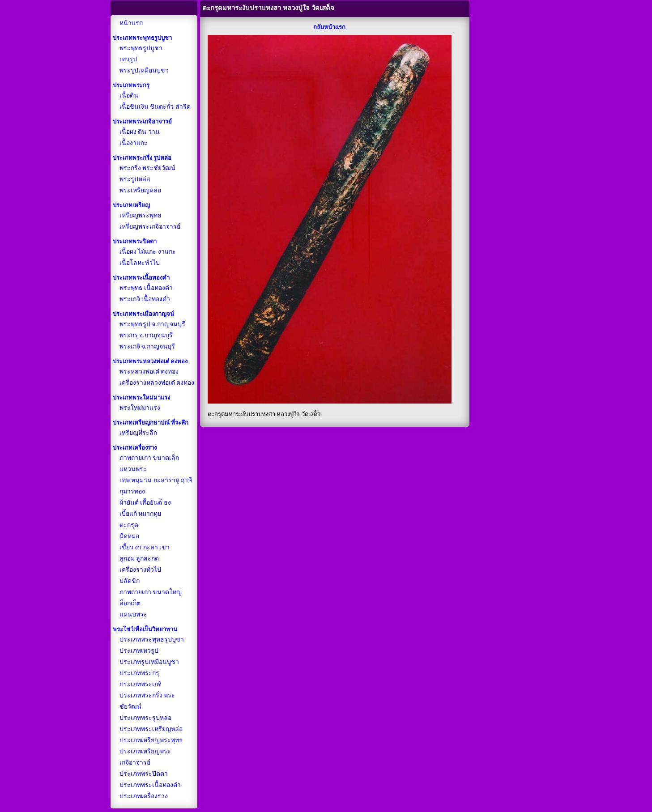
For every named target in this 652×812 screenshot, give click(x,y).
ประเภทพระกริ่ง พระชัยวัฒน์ (147, 701)
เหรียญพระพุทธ (141, 215)
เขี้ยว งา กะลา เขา (145, 547)
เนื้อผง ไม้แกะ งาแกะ (148, 252)
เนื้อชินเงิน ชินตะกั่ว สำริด (155, 107)
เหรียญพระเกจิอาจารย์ (150, 227)
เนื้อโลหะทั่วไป (140, 263)
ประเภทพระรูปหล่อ (145, 718)
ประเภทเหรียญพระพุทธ (151, 740)
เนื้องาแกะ (134, 143)
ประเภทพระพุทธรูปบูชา (152, 640)
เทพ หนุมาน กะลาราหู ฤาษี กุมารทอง (156, 486)
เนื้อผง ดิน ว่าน (140, 132)
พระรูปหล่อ (135, 179)
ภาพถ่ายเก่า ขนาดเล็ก (149, 458)
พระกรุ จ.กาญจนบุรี (146, 335)
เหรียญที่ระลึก (138, 433)
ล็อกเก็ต (130, 603)
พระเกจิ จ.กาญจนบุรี (147, 346)
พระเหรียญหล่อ (140, 190)
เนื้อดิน (129, 96)
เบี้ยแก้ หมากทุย (141, 514)
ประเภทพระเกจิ (141, 684)
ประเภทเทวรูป (139, 651)
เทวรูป (128, 59)
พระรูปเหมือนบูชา (144, 70)
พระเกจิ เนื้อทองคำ (145, 299)
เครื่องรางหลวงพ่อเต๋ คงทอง (157, 383)
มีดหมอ (129, 536)
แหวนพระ (133, 469)
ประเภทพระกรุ (139, 673)
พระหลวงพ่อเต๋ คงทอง (149, 372)
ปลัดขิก (130, 581)
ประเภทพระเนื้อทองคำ (150, 785)
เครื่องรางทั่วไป (140, 570)
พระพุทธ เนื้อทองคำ (146, 288)
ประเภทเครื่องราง (144, 796)
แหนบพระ (133, 614)
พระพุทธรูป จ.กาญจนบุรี (152, 324)
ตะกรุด (129, 525)
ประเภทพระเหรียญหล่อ (151, 729)
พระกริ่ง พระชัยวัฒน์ (148, 168)
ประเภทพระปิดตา (144, 774)
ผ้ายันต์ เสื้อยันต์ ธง (145, 503)
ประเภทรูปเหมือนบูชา (149, 662)
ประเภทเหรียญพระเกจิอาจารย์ (145, 757)
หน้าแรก (131, 23)
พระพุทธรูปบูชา (141, 48)
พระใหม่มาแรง (140, 408)
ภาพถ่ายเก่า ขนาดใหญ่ (151, 592)
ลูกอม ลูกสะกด (139, 559)
